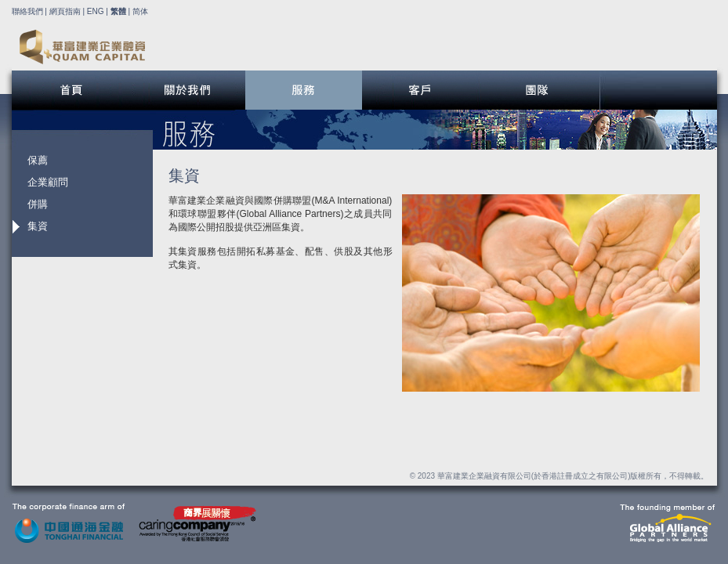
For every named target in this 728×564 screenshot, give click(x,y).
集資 (38, 226)
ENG (96, 11)
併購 (38, 204)
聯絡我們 (27, 11)
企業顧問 (48, 182)
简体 (140, 11)
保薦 (38, 160)
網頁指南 (66, 11)
